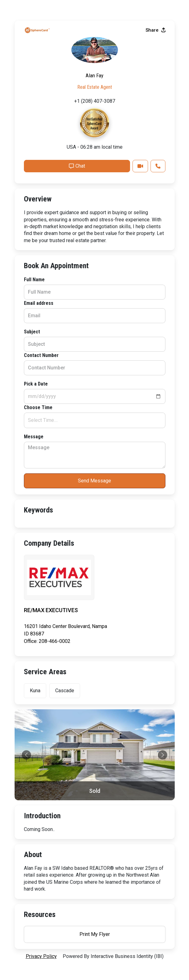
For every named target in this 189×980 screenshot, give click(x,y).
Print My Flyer (95, 934)
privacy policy (41, 956)
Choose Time (38, 407)
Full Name (34, 280)
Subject (32, 332)
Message (34, 437)
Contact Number (41, 355)
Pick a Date (36, 384)
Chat (77, 166)
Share (155, 30)
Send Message (94, 481)
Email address (39, 303)
